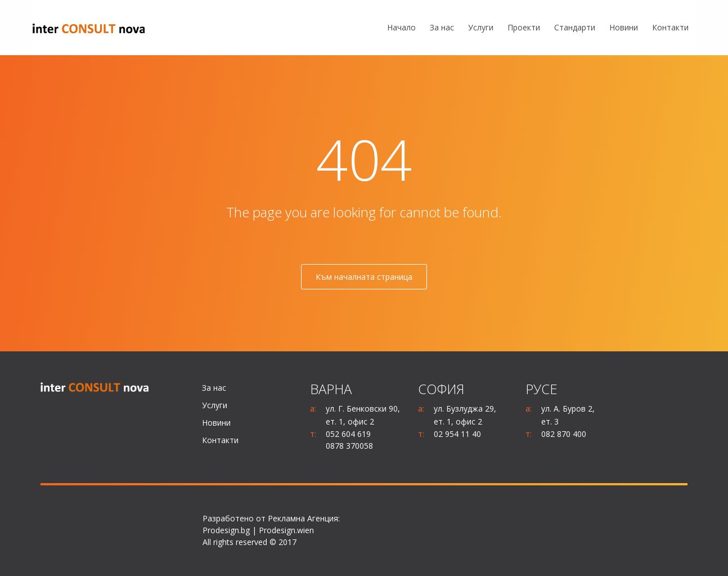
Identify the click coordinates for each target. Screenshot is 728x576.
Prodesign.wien (286, 530)
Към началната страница (364, 277)
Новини (624, 27)
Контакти (670, 27)
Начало (401, 27)
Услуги (481, 27)
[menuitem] (401, 28)
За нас (442, 27)
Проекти (524, 27)
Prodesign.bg (226, 530)
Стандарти (575, 27)
